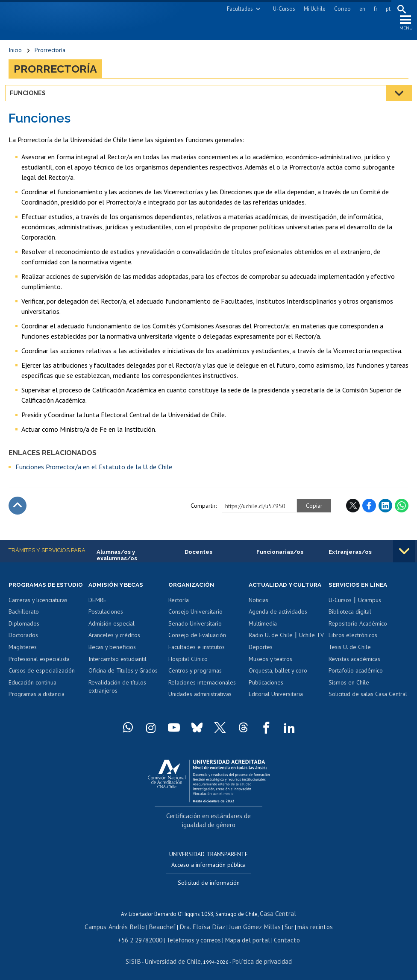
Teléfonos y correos (196, 937)
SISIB (141, 957)
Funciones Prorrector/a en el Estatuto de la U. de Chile (94, 472)
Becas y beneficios (112, 654)
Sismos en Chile (349, 689)
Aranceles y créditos (114, 642)
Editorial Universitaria (276, 709)
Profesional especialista (39, 674)
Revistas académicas (354, 666)
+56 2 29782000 (149, 937)
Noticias (258, 615)
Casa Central (278, 913)
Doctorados (23, 650)
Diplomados (24, 638)
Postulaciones (106, 619)
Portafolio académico (356, 678)
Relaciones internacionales (202, 689)
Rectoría (179, 607)
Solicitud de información (209, 883)
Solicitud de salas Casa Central (368, 701)
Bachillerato (24, 627)
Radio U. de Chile (271, 650)
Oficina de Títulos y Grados (123, 678)
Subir (18, 511)
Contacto (277, 937)
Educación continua (32, 697)
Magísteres (23, 662)
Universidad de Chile (175, 957)
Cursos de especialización (42, 685)
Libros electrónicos (353, 642)
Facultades (236, 9)
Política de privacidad (256, 957)
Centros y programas (195, 678)
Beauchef (169, 925)
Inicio (15, 56)
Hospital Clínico (188, 666)
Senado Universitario (195, 631)
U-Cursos (281, 9)
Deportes (261, 662)
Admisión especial (112, 631)
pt (385, 9)
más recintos (301, 925)
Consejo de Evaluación (197, 642)
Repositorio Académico (358, 631)
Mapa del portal (243, 937)
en (359, 9)
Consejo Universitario (195, 619)
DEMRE (97, 607)
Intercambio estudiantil (117, 666)
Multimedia (263, 638)
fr (372, 9)
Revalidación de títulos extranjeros (117, 693)
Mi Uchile (311, 9)
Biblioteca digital (350, 619)
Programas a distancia (37, 709)
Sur (278, 925)
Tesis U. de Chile (350, 654)
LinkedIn (385, 511)
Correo (339, 9)
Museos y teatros (270, 674)
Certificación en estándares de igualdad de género (210, 829)
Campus (110, 925)
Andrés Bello (138, 925)
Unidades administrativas (200, 701)
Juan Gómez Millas (248, 925)
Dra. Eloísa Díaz (203, 925)
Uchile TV (311, 650)
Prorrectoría (50, 56)
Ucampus (370, 607)
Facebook (369, 511)
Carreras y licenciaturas (38, 615)
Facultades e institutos (197, 654)
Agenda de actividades (278, 627)
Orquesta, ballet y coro (278, 685)
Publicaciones (266, 697)
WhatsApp (402, 511)
